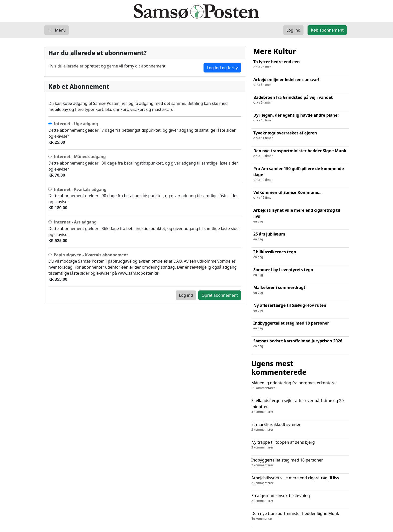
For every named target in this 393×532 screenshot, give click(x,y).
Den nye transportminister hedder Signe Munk (300, 516)
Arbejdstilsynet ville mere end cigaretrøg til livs (300, 480)
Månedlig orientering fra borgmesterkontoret (300, 385)
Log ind (186, 295)
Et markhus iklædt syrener (300, 427)
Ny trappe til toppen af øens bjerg (300, 445)
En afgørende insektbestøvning (300, 498)
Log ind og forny (222, 68)
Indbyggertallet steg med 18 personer (300, 462)
